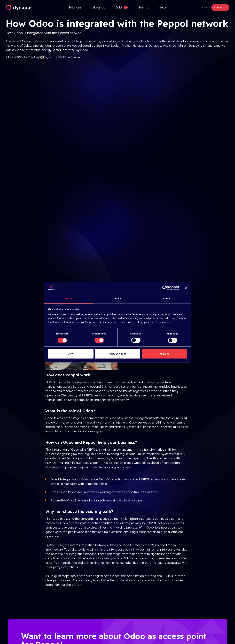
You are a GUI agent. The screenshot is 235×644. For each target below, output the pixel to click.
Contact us (220, 8)
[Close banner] (186, 288)
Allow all (164, 354)
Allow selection (117, 354)
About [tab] (166, 299)
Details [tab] (117, 299)
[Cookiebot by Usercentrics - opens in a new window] (165, 288)
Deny (71, 354)
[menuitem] (75, 7)
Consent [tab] (69, 299)
